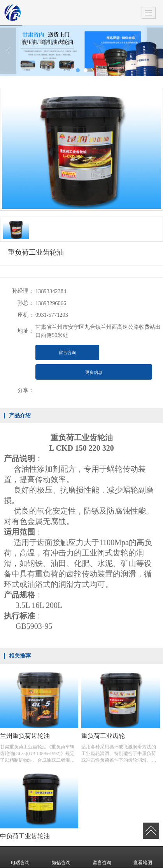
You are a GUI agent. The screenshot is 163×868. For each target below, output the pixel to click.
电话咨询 (20, 857)
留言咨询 (67, 352)
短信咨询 (61, 857)
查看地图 (143, 857)
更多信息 (94, 372)
